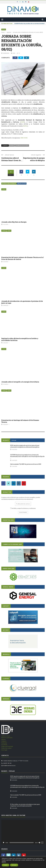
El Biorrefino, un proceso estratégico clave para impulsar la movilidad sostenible (25, 805)
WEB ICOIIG (24, 138)
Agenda (4, 29)
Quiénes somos (6, 736)
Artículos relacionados (9, 183)
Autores (3, 739)
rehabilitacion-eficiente (22, 145)
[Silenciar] (39, 843)
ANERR (22, 122)
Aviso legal (4, 750)
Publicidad (4, 743)
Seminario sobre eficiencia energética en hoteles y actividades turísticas (20, 339)
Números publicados (7, 738)
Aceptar (5, 865)
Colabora (4, 741)
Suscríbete (4, 745)
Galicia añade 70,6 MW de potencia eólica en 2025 (26, 464)
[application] (23, 832)
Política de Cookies (6, 748)
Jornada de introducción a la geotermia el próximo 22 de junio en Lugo (22, 302)
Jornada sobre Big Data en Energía (14, 222)
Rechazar (14, 865)
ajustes (4, 862)
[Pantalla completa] (42, 843)
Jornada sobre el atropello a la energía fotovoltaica (20, 382)
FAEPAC (25, 126)
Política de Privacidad (7, 746)
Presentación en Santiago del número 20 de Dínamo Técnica (20, 421)
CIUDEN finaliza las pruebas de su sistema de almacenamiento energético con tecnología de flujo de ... (27, 456)
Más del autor (22, 183)
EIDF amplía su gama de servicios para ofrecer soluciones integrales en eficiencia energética (25, 446)
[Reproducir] (4, 843)
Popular (14, 440)
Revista (9, 231)
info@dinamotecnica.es (9, 766)
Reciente (6, 440)
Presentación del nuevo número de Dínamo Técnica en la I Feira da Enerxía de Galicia (23, 258)
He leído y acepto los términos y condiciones (24, 508)
